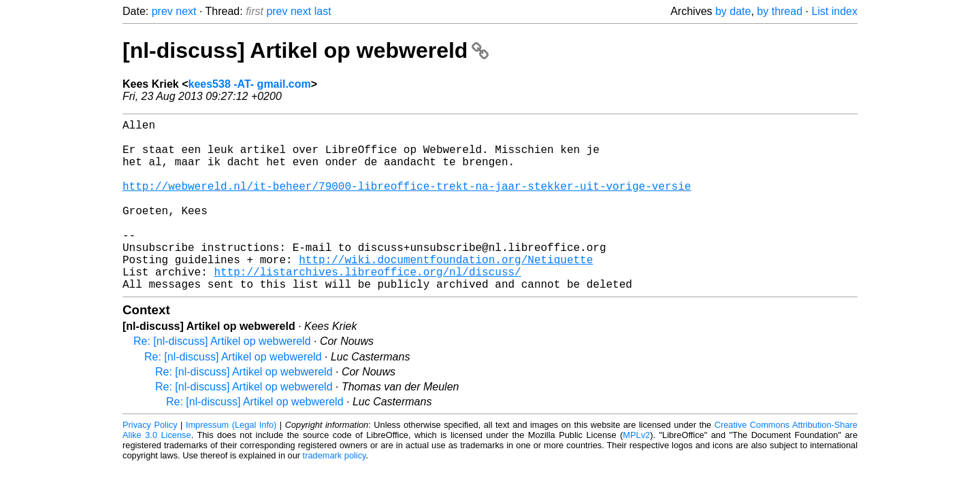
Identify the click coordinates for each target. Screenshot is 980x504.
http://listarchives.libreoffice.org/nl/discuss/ (367, 307)
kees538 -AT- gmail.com (250, 84)
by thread (780, 11)
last (323, 11)
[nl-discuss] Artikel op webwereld (306, 50)
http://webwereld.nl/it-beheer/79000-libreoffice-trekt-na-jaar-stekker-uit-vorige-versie (407, 202)
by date (733, 11)
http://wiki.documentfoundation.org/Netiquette (446, 292)
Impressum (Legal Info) (231, 463)
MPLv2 (636, 473)
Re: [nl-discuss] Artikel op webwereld (222, 379)
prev (162, 11)
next (186, 11)
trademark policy (334, 493)
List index (834, 11)
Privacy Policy (150, 463)
